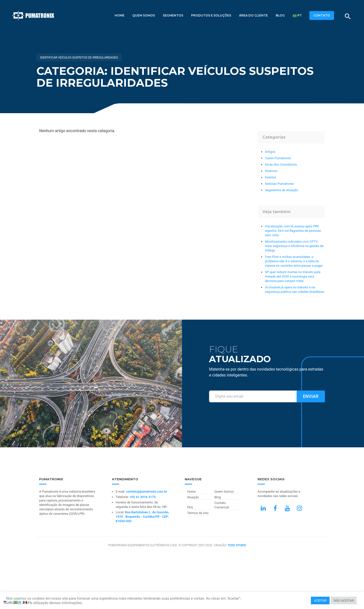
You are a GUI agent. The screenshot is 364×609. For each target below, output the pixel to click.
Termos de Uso (198, 513)
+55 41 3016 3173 (143, 497)
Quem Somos (144, 15)
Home (120, 15)
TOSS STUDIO (237, 545)
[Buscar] (348, 16)
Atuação (193, 497)
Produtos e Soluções (211, 15)
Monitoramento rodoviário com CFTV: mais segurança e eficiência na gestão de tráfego (294, 246)
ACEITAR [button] (320, 601)
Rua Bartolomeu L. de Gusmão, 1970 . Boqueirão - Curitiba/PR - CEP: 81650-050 (142, 517)
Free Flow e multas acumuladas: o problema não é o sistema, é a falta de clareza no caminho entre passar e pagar (294, 261)
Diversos (271, 171)
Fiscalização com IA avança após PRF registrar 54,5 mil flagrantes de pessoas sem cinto (293, 231)
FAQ (190, 507)
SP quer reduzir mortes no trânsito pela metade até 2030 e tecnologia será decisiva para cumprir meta (293, 276)
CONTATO (322, 15)
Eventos (271, 177)
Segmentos (173, 15)
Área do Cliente (253, 15)
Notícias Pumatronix (279, 184)
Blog (280, 15)
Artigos (270, 152)
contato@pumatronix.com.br (146, 492)
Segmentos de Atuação (281, 190)
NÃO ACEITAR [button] (344, 601)
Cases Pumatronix (278, 158)
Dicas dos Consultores (281, 164)
